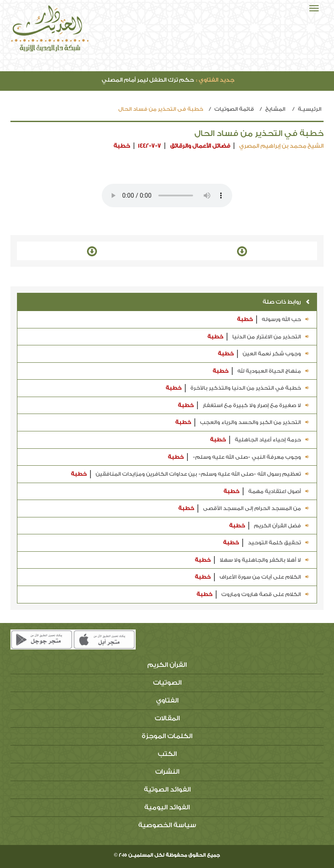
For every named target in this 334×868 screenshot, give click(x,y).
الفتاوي (167, 701)
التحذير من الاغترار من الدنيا (259, 337)
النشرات (167, 772)
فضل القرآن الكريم (270, 526)
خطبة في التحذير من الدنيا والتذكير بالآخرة (238, 388)
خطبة (122, 146)
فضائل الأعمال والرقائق (200, 146)
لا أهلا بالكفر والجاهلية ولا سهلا (252, 560)
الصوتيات (167, 683)
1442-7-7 (149, 146)
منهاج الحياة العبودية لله (261, 371)
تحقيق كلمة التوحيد (267, 543)
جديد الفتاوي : (215, 80)
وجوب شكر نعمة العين (264, 354)
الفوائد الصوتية (167, 790)
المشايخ (275, 109)
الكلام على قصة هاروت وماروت (253, 595)
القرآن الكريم (167, 665)
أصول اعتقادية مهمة (267, 492)
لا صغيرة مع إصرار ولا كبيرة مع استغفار (244, 406)
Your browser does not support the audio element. (167, 195)
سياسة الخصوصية (167, 825)
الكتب (167, 754)
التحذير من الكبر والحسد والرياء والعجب (243, 422)
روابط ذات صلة (286, 302)
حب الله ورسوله (274, 320)
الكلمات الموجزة (167, 736)
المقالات (167, 718)
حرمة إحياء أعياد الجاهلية (260, 440)
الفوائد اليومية (167, 807)
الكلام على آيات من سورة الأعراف (252, 577)
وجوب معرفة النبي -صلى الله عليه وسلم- (239, 457)
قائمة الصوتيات (234, 109)
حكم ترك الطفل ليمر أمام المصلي (168, 80)
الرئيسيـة (310, 109)
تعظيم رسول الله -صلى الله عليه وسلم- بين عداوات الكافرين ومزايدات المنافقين (190, 474)
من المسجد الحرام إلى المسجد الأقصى (244, 509)
